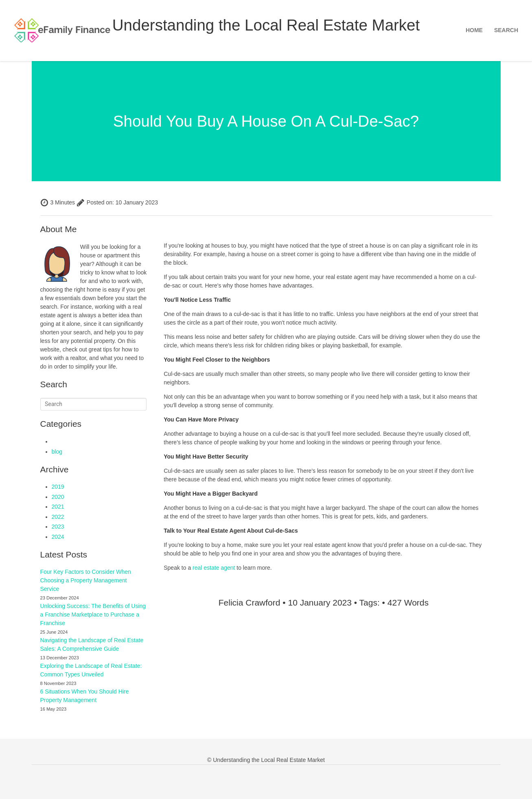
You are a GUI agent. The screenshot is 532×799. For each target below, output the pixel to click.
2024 (58, 537)
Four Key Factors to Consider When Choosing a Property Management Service (86, 580)
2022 (58, 517)
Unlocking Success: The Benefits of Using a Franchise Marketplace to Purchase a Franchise (93, 615)
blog (57, 452)
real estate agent (214, 568)
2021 (58, 507)
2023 (58, 527)
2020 (58, 497)
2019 (58, 487)
